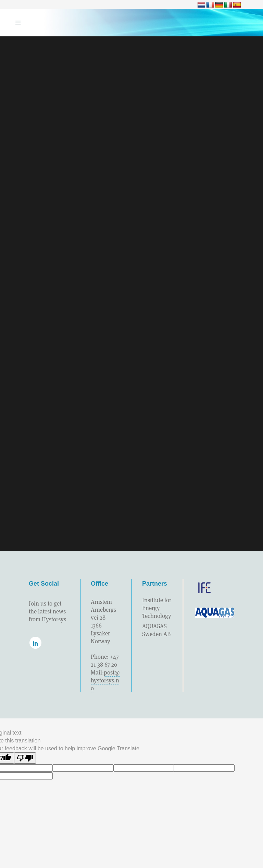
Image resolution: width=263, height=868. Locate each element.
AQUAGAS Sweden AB (156, 630)
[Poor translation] (25, 758)
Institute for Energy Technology (157, 608)
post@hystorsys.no (105, 680)
